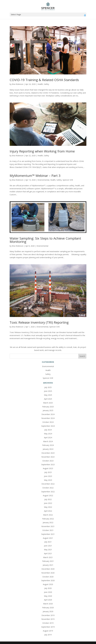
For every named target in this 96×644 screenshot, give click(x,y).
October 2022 (48, 488)
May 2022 (48, 507)
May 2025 (48, 395)
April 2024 (48, 438)
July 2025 (48, 387)
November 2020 (48, 573)
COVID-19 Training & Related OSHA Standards (44, 80)
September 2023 (48, 464)
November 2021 (48, 526)
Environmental (43, 180)
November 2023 (48, 457)
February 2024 (48, 445)
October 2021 (48, 530)
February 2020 (48, 608)
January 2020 (48, 611)
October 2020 (48, 577)
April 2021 (48, 553)
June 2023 (48, 476)
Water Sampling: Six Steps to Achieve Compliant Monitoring (45, 240)
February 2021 (48, 561)
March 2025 (48, 403)
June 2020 (48, 592)
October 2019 (48, 623)
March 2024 (48, 441)
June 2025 (48, 391)
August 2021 (48, 538)
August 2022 (48, 495)
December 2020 (48, 569)
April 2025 (48, 399)
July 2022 (48, 499)
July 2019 (48, 635)
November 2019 (48, 619)
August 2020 (48, 584)
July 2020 (48, 588)
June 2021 (48, 546)
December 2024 (48, 414)
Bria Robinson (18, 84)
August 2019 (48, 631)
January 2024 (48, 449)
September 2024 (48, 426)
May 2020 (48, 596)
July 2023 (48, 472)
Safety (46, 84)
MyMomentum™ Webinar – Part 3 (35, 176)
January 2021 (48, 565)
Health (40, 84)
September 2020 (48, 580)
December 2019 (48, 615)
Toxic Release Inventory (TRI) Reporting (39, 322)
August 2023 (48, 468)
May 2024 (48, 434)
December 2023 (48, 453)
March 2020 (48, 604)
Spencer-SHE (68, 180)
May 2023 (48, 480)
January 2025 (48, 410)
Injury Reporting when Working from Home (42, 151)
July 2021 (48, 542)
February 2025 (48, 407)
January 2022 (48, 522)
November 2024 (48, 418)
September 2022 (48, 492)
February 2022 (48, 519)
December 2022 (48, 484)
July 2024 (48, 430)
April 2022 (48, 511)
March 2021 (48, 557)
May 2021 (48, 550)
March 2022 (48, 515)
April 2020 (48, 600)
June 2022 (48, 503)
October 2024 (48, 422)
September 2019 (48, 627)
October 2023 (48, 461)
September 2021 (48, 534)
